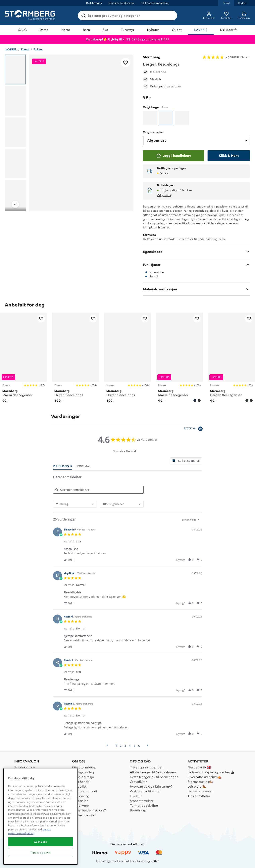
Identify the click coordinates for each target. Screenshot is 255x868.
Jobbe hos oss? (84, 815)
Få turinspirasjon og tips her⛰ (211, 772)
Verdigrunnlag (83, 772)
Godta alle (41, 842)
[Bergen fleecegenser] (231, 360)
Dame (44, 30)
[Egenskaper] (197, 252)
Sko (105, 30)
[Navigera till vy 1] (15, 69)
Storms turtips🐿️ (200, 782)
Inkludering (81, 796)
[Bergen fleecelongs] (150, 118)
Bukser (38, 49)
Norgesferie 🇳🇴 (199, 767)
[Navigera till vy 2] (15, 101)
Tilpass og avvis (41, 852)
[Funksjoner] (197, 265)
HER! (165, 39)
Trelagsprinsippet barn (147, 767)
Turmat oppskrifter (144, 806)
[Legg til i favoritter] (126, 63)
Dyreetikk (79, 786)
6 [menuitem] (139, 746)
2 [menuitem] (121, 746)
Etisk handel (81, 782)
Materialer (80, 801)
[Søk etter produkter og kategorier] (128, 16)
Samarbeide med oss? (89, 810)
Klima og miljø (83, 777)
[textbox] (201, 521)
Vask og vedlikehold (145, 791)
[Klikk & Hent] (229, 156)
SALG (23, 30)
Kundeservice (25, 767)
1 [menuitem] (116, 746)
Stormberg (152, 57)
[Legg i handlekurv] (174, 156)
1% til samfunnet (85, 791)
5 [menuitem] (134, 746)
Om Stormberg (84, 767)
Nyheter (153, 30)
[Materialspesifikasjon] (197, 289)
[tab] (186, 461)
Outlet (177, 30)
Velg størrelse (197, 141)
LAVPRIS (201, 30)
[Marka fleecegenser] (24, 360)
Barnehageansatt (201, 791)
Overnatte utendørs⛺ (205, 777)
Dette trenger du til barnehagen (154, 777)
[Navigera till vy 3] (15, 132)
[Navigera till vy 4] (15, 164)
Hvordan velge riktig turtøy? (151, 786)
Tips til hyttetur (199, 796)
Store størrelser (142, 801)
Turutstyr (128, 30)
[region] (41, 816)
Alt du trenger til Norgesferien (153, 772)
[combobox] (75, 504)
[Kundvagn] (244, 16)
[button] (70, 560)
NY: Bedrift (228, 30)
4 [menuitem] (130, 746)
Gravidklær (138, 782)
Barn (86, 30)
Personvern (81, 806)
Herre (66, 30)
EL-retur (136, 796)
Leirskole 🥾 (197, 786)
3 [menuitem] (125, 746)
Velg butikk (164, 195)
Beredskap (138, 810)
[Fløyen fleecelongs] (76, 360)
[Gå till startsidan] (30, 16)
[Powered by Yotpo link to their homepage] (194, 429)
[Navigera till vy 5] (15, 195)
